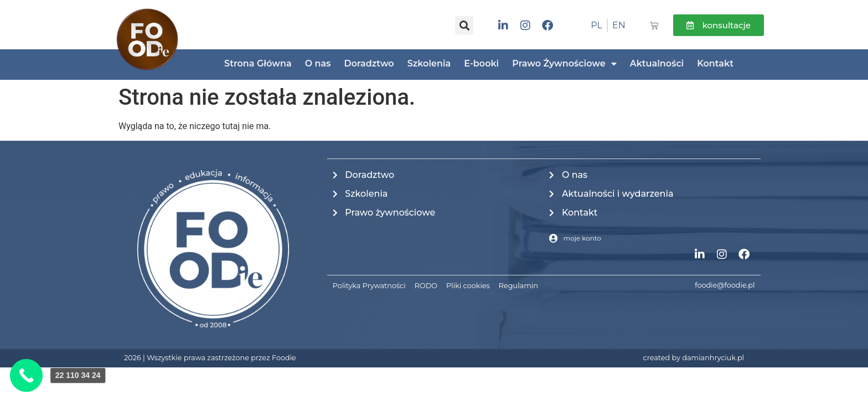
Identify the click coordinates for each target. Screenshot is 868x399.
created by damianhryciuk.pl (694, 358)
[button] (464, 25)
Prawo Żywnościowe (564, 64)
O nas (318, 63)
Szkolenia (429, 63)
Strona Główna (258, 63)
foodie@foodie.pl (725, 285)
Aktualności (657, 63)
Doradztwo (369, 63)
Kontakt (715, 63)
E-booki (481, 63)
